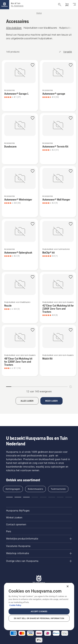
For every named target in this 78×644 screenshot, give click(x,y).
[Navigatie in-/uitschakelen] (74, 5)
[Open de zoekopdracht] (60, 5)
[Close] (68, 586)
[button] (33, 65)
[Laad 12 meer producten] (51, 401)
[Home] (5, 5)
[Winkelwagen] (67, 5)
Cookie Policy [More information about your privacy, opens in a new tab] (15, 605)
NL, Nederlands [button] (17, 6)
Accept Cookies (39, 611)
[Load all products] (27, 401)
